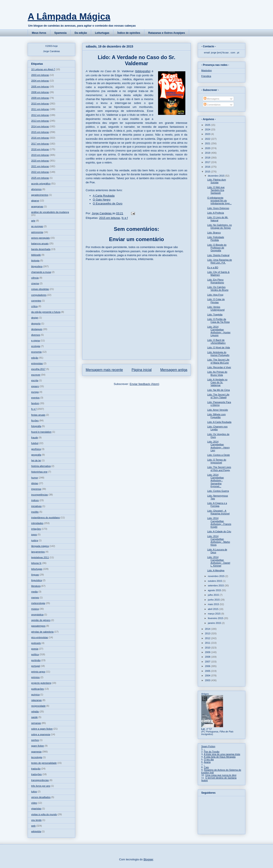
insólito (35, 512)
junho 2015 (214, 600)
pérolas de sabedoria (42, 632)
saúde (34, 717)
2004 (208, 676)
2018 (208, 158)
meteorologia (38, 603)
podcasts (36, 643)
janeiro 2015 (215, 623)
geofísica (36, 449)
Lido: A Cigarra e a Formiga (217, 505)
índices (35, 500)
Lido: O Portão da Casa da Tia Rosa (218, 321)
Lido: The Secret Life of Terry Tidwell (218, 396)
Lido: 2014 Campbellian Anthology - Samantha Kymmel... (215, 481)
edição (35, 358)
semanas (36, 723)
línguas (35, 575)
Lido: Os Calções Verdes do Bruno (218, 288)
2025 (208, 125)
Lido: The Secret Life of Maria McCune (218, 361)
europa (35, 392)
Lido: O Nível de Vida (218, 347)
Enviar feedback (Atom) (145, 384)
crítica (34, 306)
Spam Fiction (208, 746)
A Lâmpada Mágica (69, 16)
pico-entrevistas (40, 637)
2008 (208, 657)
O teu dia (209, 759)
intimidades (37, 523)
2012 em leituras (40, 115)
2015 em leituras (109, 218)
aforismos (36, 189)
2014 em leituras (40, 126)
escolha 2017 (38, 369)
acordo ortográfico (41, 184)
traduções (36, 774)
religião (35, 711)
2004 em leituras (40, 81)
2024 (208, 129)
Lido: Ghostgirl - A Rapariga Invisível (218, 512)
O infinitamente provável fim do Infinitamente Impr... (219, 201)
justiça (35, 540)
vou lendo (36, 820)
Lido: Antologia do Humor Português (218, 354)
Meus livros (39, 33)
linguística (37, 580)
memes (35, 597)
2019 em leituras (40, 155)
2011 (208, 643)
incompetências (39, 495)
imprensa (36, 489)
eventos (35, 398)
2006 (208, 666)
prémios (35, 677)
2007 (208, 662)
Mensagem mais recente (104, 370)
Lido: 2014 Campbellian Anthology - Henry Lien (218, 446)
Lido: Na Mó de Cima (218, 390)
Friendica (206, 76)
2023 (208, 134)
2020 (208, 148)
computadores (39, 295)
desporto (36, 323)
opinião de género (41, 620)
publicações (38, 689)
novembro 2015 (217, 576)
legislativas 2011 (40, 557)
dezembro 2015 (217, 176)
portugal (36, 666)
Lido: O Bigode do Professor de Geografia (217, 248)
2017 (208, 162)
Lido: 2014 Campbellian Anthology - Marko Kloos (218, 541)
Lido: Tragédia (215, 315)
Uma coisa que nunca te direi (221, 775)
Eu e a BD (213, 267)
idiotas (35, 483)
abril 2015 (213, 609)
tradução (36, 769)
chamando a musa (41, 272)
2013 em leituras (40, 121)
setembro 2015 (216, 585)
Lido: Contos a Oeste (218, 455)
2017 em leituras (40, 144)
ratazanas (36, 700)
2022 (208, 139)
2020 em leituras (40, 161)
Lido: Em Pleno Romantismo (216, 281)
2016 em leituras (40, 138)
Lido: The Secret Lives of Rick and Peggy (219, 469)
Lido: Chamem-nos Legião (217, 428)
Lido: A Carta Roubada (219, 422)
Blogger (148, 859)
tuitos (34, 791)
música (35, 609)
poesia (35, 649)
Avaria (207, 762)
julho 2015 (214, 595)
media (34, 592)
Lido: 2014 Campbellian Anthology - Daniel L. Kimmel (219, 562)
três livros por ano (41, 786)
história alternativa (41, 466)
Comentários (212, 105)
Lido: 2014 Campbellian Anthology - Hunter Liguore (219, 331)
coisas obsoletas (40, 289)
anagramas (37, 206)
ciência (35, 278)
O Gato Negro (102, 200)
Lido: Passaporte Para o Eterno (219, 404)
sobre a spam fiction (42, 729)
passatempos (38, 626)
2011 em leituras (40, 109)
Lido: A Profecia (215, 213)
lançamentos (38, 552)
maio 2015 (214, 604)
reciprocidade (38, 706)
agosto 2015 (215, 590)
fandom (35, 403)
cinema (35, 283)
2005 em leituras (40, 87)
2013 (208, 633)
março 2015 (214, 614)
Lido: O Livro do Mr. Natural (218, 219)
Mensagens (212, 99)
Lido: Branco (214, 233)
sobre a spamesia (41, 734)
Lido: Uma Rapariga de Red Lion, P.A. (219, 261)
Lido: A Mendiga (216, 570)
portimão (36, 660)
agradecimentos (40, 195)
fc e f (125, 218)
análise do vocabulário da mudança (50, 212)
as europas (37, 226)
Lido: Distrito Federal (218, 255)
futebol (35, 443)
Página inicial (142, 370)
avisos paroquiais (40, 238)
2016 (208, 167)
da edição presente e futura (46, 312)
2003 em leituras (40, 75)
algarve (35, 201)
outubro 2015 (215, 581)
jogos (34, 534)
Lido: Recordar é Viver (219, 367)
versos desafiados (41, 797)
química (35, 694)
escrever (36, 375)
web (33, 826)
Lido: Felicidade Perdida (216, 239)
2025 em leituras (40, 178)
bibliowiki (36, 255)
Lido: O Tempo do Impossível (217, 461)
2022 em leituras (40, 172)
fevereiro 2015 (216, 618)
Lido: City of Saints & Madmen (218, 273)
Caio (206, 767)
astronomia (37, 232)
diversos (36, 335)
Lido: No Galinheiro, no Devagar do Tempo (219, 226)
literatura (36, 586)
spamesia (36, 752)
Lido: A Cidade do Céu (219, 531)
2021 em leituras (40, 166)
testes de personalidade (44, 763)
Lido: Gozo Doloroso (218, 208)
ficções (35, 420)
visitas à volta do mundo (44, 814)
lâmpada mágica (40, 546)
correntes (36, 301)
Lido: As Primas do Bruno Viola (217, 373)
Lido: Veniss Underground (216, 308)
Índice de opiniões (129, 33)
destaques (37, 329)
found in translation (41, 432)
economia (36, 352)
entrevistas (37, 363)
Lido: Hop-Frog (215, 295)
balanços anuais (40, 243)
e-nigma (36, 340)
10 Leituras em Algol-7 (43, 69)
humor (35, 478)
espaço (35, 386)
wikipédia (36, 831)
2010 (208, 648)
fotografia (36, 426)
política (35, 654)
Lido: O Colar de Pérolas (216, 301)
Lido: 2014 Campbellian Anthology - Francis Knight (219, 523)
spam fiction (38, 746)
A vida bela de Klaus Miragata (220, 757)
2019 (208, 153)
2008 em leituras (40, 92)
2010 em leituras (40, 104)
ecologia (36, 346)
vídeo (34, 803)
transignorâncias (40, 780)
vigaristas (36, 808)
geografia (36, 455)
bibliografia (143, 71)
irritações (36, 529)
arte (33, 221)
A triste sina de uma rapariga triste (222, 754)
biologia (35, 260)
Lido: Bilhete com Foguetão (216, 416)
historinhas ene (39, 472)
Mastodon (206, 70)
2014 (208, 629)
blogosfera (37, 266)
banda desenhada (41, 249)
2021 (208, 143)
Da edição (81, 33)
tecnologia (37, 757)
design (35, 318)
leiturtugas (37, 569)
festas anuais (38, 415)
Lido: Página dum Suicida (217, 181)
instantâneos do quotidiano (46, 517)
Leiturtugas (102, 33)
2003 (208, 680)
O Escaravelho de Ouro (108, 203)
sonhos (35, 740)
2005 (208, 671)
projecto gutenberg (41, 683)
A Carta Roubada (104, 196)
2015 (208, 172)
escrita (35, 380)
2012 (208, 638)
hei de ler (36, 460)
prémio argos (38, 672)
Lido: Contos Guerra (218, 491)
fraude (35, 437)
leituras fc (36, 563)
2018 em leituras (40, 149)
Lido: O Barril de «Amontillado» (216, 341)
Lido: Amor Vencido (218, 410)
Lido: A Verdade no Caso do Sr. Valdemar (217, 382)
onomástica (37, 614)
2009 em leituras (40, 98)
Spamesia (60, 33)
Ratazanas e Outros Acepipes (167, 33)
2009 (208, 652)
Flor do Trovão (212, 752)
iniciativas (36, 506)
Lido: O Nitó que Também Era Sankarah (216, 190)
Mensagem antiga (174, 370)
